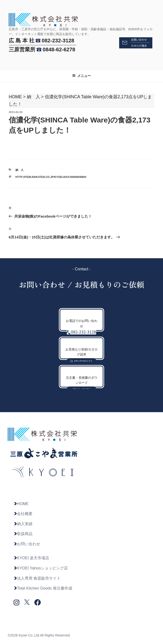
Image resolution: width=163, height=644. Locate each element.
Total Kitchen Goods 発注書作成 (43, 588)
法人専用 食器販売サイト (37, 578)
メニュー (81, 76)
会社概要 (23, 514)
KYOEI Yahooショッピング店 (41, 568)
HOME (15, 97)
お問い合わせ (27, 544)
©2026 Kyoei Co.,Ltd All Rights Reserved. (39, 635)
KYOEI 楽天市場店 (31, 558)
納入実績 (23, 524)
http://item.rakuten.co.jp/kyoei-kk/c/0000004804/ (51, 177)
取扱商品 (23, 534)
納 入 (33, 97)
